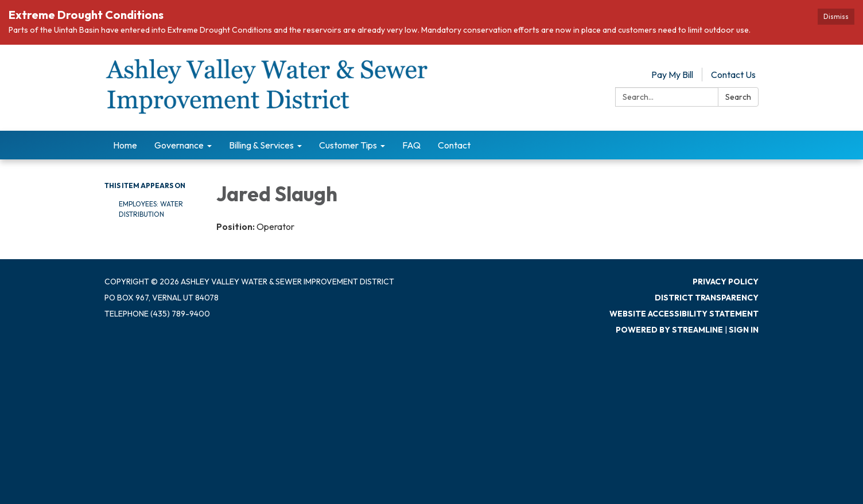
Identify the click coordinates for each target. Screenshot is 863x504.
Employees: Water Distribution (151, 209)
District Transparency (707, 298)
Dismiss (836, 16)
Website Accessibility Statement (684, 314)
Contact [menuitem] (454, 145)
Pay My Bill (672, 75)
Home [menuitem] (125, 145)
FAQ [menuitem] (411, 145)
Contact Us (733, 75)
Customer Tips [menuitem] (348, 145)
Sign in (744, 330)
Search (738, 97)
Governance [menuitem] (179, 145)
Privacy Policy (726, 282)
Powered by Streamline (669, 330)
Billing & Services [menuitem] (261, 145)
